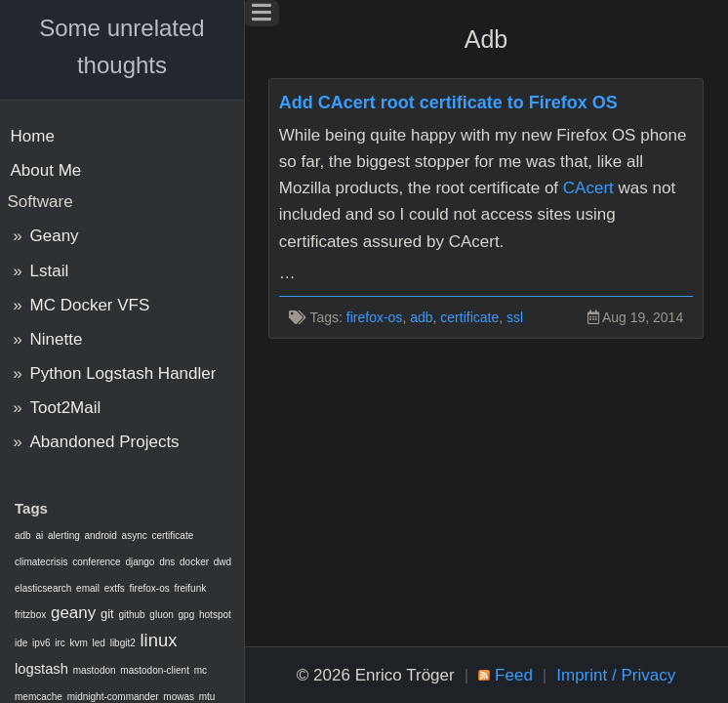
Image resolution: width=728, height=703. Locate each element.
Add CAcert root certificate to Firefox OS (448, 103)
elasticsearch (43, 588)
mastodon (95, 670)
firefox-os (150, 588)
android (101, 536)
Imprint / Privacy (616, 675)
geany (73, 613)
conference (96, 562)
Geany (55, 236)
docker (194, 562)
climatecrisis (41, 562)
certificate (172, 536)
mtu (207, 697)
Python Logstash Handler (123, 373)
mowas (179, 697)
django (140, 562)
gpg (187, 615)
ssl (515, 317)
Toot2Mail (66, 408)
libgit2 (123, 643)
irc (60, 643)
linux (159, 640)
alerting (64, 536)
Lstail (50, 271)
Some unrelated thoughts (121, 46)
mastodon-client (155, 670)
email (88, 588)
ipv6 (41, 643)
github (131, 615)
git (107, 614)
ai (39, 536)
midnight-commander (113, 697)
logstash (41, 669)
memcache (39, 697)
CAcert (588, 188)
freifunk (190, 588)
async (135, 536)
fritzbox (30, 615)
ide (21, 643)
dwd (222, 562)
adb (23, 536)
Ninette (57, 339)
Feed (514, 675)
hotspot (215, 615)
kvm (78, 643)
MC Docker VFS (90, 305)
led (99, 643)
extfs (115, 588)
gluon (161, 615)
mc (201, 670)
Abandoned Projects (105, 442)
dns (167, 562)
